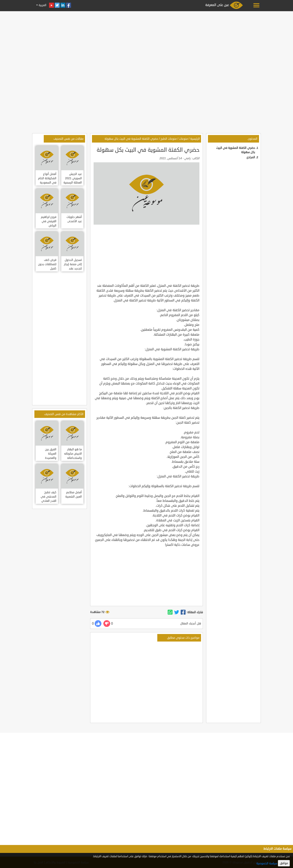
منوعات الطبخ (169, 139)
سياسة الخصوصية (267, 863)
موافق (284, 863)
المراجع (251, 157)
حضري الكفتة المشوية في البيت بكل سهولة (131, 139)
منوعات (183, 139)
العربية (42, 5)
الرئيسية (195, 139)
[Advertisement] (146, 41)
